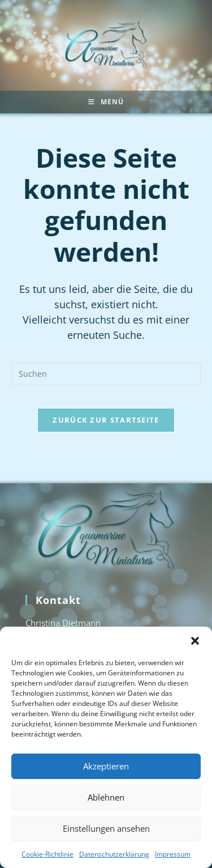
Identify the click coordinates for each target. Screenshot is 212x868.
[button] (195, 641)
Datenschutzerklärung (114, 854)
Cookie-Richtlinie (47, 854)
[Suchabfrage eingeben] (106, 374)
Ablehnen (106, 797)
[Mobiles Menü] (106, 102)
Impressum (173, 854)
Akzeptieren (106, 766)
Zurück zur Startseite (106, 420)
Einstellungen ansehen (106, 828)
